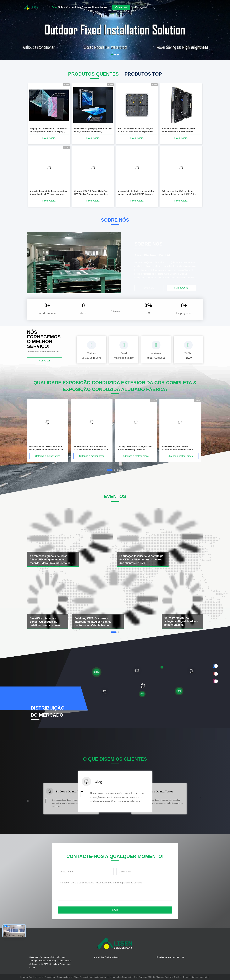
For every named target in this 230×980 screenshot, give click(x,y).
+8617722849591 (156, 358)
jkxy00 (188, 358)
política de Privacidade (45, 977)
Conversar (121, 7)
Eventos (86, 7)
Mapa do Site (26, 977)
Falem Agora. (49, 138)
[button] (28, 801)
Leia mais (149, 288)
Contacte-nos (100, 7)
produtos (76, 7)
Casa (54, 7)
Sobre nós (64, 7)
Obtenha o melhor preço (48, 456)
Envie (115, 910)
